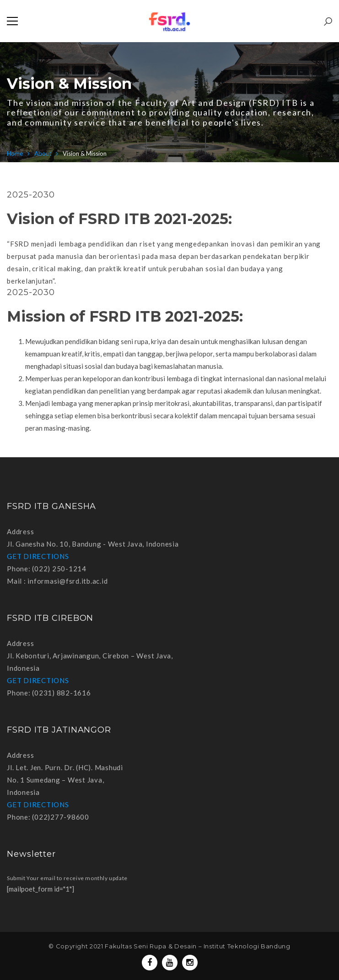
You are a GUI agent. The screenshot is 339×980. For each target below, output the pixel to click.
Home (15, 153)
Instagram (190, 963)
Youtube (169, 963)
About (43, 153)
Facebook (150, 963)
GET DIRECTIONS (38, 556)
